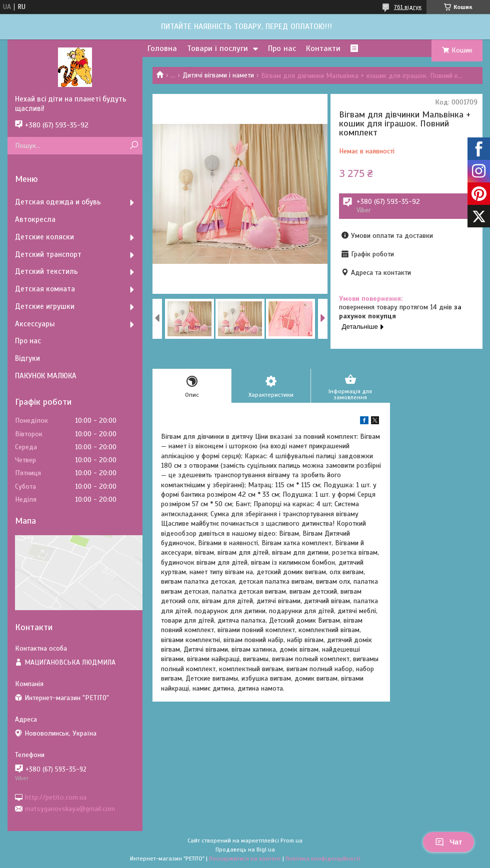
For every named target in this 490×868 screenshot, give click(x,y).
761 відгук (408, 7)
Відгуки (27, 358)
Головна (162, 48)
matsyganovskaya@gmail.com (70, 809)
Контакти (323, 48)
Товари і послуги (217, 48)
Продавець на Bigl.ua (245, 850)
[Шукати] (134, 146)
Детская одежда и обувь (58, 202)
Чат (448, 842)
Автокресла (35, 219)
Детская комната (45, 289)
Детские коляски (44, 237)
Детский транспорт (48, 254)
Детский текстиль (46, 271)
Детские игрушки (45, 306)
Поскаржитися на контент (245, 859)
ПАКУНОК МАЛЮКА (46, 376)
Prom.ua (291, 841)
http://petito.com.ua (56, 797)
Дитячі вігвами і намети (218, 75)
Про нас (282, 48)
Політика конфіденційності (323, 859)
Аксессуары (35, 324)
